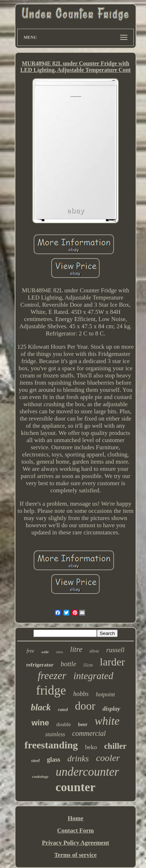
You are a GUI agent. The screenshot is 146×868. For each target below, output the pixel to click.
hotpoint (105, 694)
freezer (52, 676)
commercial (89, 733)
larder (112, 662)
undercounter (87, 772)
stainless (55, 734)
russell (115, 650)
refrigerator (40, 665)
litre (76, 649)
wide (45, 652)
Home (76, 818)
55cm (88, 665)
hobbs (81, 694)
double (64, 724)
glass (54, 760)
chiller (115, 746)
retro (59, 652)
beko (91, 747)
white (107, 721)
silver (95, 651)
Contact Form (75, 830)
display (111, 709)
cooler (108, 758)
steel (36, 760)
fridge (51, 690)
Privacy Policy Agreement (76, 843)
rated (63, 709)
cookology (40, 776)
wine (40, 723)
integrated (93, 676)
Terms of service (75, 855)
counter (76, 787)
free (30, 651)
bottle (68, 664)
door (85, 706)
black (41, 707)
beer (83, 725)
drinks (78, 758)
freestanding (51, 745)
